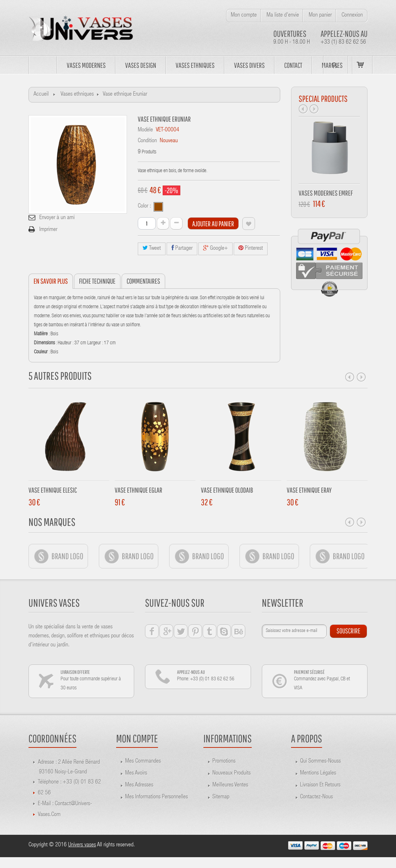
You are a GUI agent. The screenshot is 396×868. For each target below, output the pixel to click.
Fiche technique (97, 281)
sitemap (221, 797)
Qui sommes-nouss (320, 762)
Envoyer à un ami (57, 218)
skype (224, 631)
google (166, 631)
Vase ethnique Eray (309, 490)
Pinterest (251, 248)
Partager (182, 248)
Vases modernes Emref (326, 193)
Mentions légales (318, 773)
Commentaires (143, 281)
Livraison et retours (320, 785)
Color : (145, 206)
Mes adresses (139, 785)
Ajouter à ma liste (249, 224)
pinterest (195, 631)
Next (314, 109)
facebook (152, 631)
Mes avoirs (136, 773)
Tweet (152, 248)
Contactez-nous (316, 797)
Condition (147, 141)
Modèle (145, 130)
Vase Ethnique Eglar (138, 490)
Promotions (224, 762)
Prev (303, 109)
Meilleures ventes (230, 785)
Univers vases (82, 845)
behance (238, 631)
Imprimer (48, 230)
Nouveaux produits (232, 773)
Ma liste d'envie (283, 16)
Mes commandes (143, 762)
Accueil (41, 95)
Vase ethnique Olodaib (227, 490)
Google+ (215, 248)
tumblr (210, 631)
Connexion (352, 16)
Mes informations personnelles (157, 797)
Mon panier (320, 16)
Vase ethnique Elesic (53, 490)
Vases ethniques (77, 95)
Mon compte (244, 16)
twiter (181, 631)
